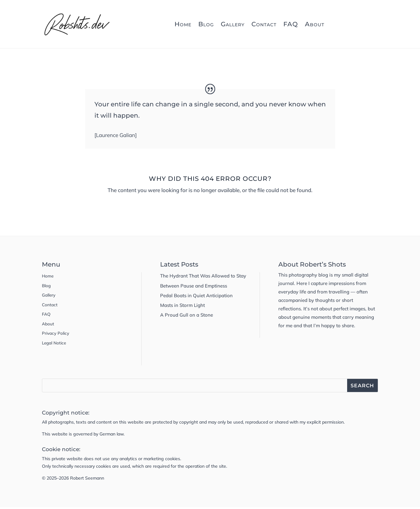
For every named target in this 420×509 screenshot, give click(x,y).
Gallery (233, 24)
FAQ (291, 24)
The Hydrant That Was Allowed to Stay (203, 276)
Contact (264, 24)
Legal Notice (55, 344)
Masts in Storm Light (182, 305)
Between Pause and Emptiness (194, 286)
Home (183, 24)
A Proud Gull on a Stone (187, 315)
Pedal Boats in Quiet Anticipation (196, 295)
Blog (206, 24)
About (315, 24)
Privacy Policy (57, 335)
